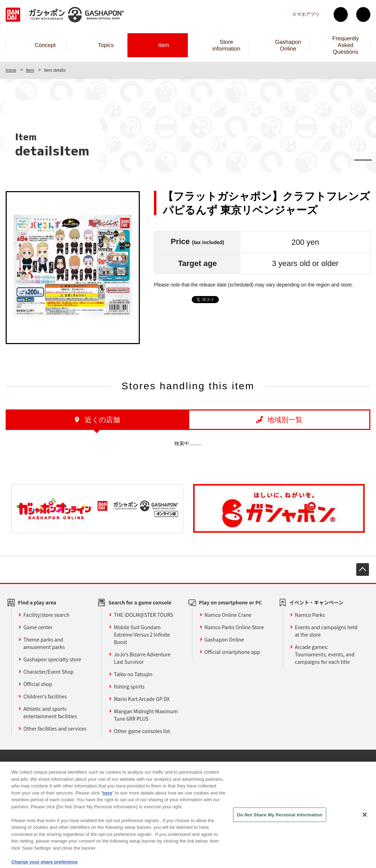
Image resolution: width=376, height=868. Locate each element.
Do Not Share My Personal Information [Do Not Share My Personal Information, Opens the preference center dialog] (280, 825)
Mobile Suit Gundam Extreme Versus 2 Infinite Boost (142, 634)
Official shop (38, 684)
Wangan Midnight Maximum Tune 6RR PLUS (146, 715)
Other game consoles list (142, 731)
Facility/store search (46, 615)
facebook (363, 14)
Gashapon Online (224, 639)
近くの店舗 (102, 420)
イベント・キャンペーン (317, 602)
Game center (38, 627)
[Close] (365, 825)
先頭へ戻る (363, 569)
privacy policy (182, 764)
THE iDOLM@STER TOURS (143, 615)
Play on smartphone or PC (230, 602)
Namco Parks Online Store (234, 627)
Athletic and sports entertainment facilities (50, 712)
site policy (146, 764)
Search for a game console (140, 602)
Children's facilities (45, 696)
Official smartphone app (232, 652)
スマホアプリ (306, 14)
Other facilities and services (55, 728)
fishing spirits (129, 686)
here (107, 804)
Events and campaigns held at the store (326, 631)
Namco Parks (310, 615)
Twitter (341, 14)
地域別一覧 (285, 420)
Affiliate (78, 764)
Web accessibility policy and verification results (260, 764)
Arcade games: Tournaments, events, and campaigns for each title (325, 654)
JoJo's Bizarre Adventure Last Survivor (142, 658)
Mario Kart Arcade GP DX (142, 699)
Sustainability (111, 764)
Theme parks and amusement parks (44, 643)
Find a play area (37, 602)
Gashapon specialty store (52, 659)
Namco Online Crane (228, 615)
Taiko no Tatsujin (133, 674)
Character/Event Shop (48, 672)
